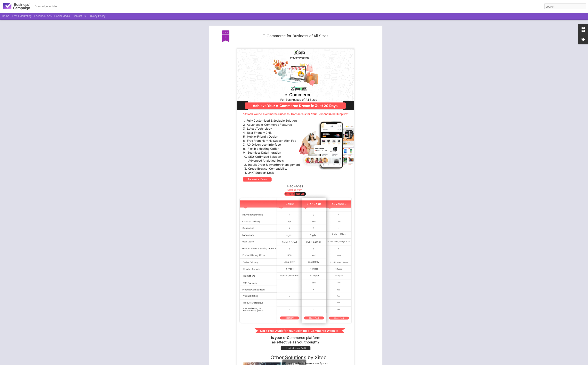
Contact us (79, 16)
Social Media (62, 16)
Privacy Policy (97, 16)
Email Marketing (22, 16)
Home (6, 16)
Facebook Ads (43, 16)
